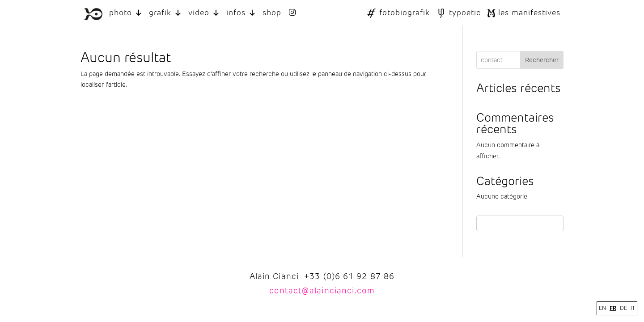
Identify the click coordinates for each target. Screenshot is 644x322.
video (204, 13)
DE (623, 308)
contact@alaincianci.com (322, 291)
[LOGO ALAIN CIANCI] (93, 13)
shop (272, 13)
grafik (165, 13)
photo (126, 13)
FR (613, 308)
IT (633, 308)
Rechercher (542, 60)
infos (241, 13)
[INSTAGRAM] (292, 13)
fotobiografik (405, 13)
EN (602, 308)
